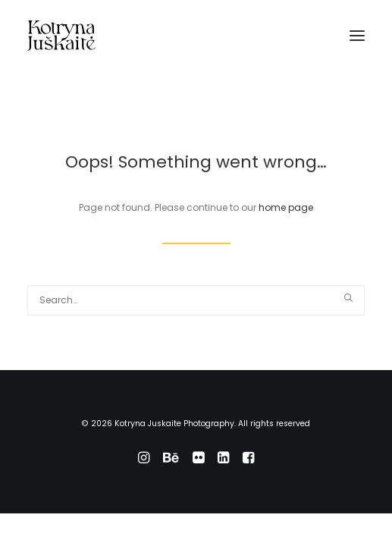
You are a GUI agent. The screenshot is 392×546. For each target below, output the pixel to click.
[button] (357, 36)
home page (286, 207)
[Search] (196, 300)
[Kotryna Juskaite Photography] (61, 36)
